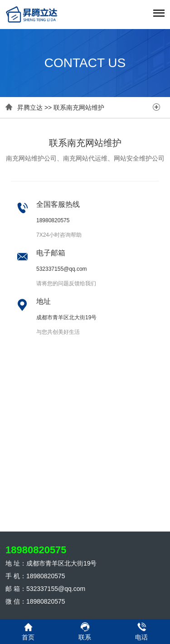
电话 (142, 631)
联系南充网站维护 (79, 107)
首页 (28, 631)
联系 (85, 631)
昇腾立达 (30, 107)
